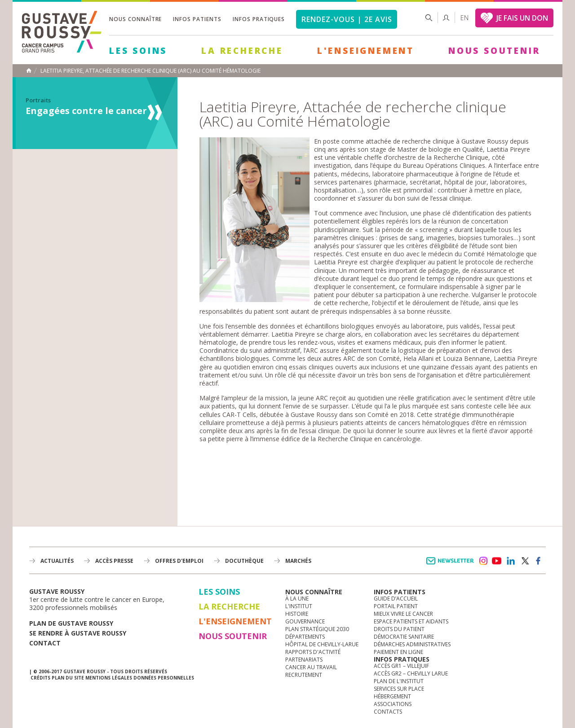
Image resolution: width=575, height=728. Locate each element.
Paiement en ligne (398, 652)
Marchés (298, 561)
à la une (297, 599)
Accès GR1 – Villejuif (401, 666)
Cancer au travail (311, 667)
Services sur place (399, 689)
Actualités (57, 561)
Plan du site (68, 678)
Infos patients (197, 19)
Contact (45, 643)
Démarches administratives (412, 644)
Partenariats (304, 660)
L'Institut (299, 606)
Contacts (388, 712)
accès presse (114, 561)
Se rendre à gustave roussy (78, 633)
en (464, 18)
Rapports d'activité (313, 652)
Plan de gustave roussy (71, 623)
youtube (497, 561)
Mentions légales (109, 678)
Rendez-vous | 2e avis (347, 19)
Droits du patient (399, 629)
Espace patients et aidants (411, 621)
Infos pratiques (259, 19)
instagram (483, 561)
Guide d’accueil (396, 599)
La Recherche (242, 51)
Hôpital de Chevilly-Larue (322, 644)
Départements (305, 637)
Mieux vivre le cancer (403, 614)
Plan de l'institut (399, 681)
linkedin (511, 561)
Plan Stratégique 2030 (317, 629)
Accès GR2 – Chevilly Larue (411, 673)
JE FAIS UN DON (522, 18)
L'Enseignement (366, 51)
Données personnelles (164, 678)
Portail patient (396, 606)
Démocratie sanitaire (404, 637)
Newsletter (452, 565)
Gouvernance (305, 621)
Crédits (40, 678)
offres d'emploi (179, 561)
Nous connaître (135, 19)
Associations (393, 704)
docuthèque (244, 561)
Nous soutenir (494, 51)
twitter (525, 561)
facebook (539, 561)
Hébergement (392, 696)
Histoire (297, 614)
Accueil (29, 70)
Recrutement (304, 675)
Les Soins (138, 51)
